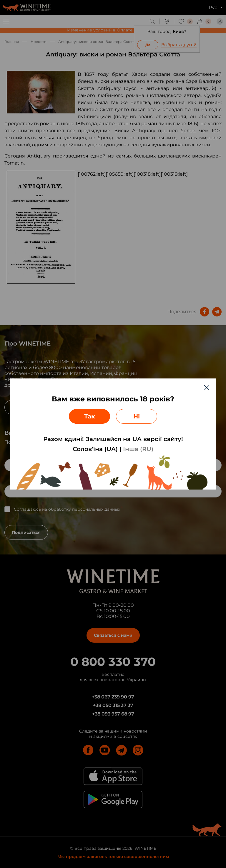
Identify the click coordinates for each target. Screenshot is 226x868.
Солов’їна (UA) (95, 449)
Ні (137, 416)
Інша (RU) (138, 449)
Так (90, 416)
